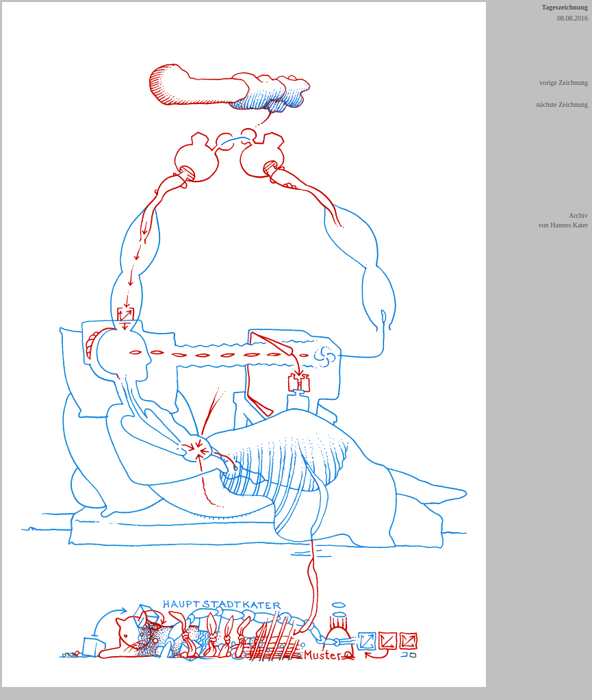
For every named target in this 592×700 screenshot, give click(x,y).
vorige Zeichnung (564, 83)
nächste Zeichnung (562, 104)
